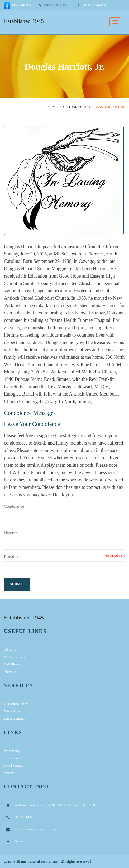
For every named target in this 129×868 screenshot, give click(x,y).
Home (53, 107)
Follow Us (21, 841)
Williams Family (15, 657)
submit (17, 584)
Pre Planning (12, 751)
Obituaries (72, 107)
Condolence (14, 506)
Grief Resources (14, 758)
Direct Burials (13, 711)
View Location (54, 5)
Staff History (12, 664)
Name (9, 532)
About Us (10, 672)
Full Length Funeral (17, 704)
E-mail (10, 557)
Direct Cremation (15, 719)
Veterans (9, 773)
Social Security (14, 766)
